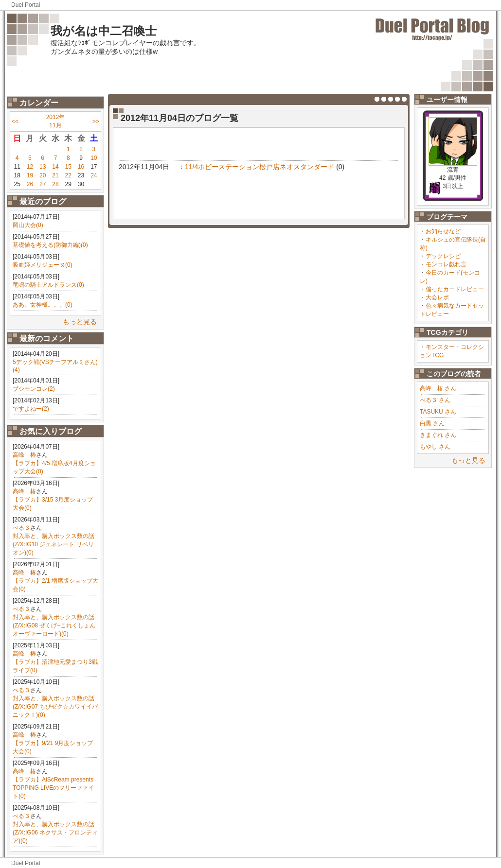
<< (15, 122)
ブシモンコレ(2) (34, 389)
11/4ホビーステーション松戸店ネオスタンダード (259, 167)
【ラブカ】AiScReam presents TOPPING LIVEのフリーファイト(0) (53, 788)
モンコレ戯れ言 (446, 264)
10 (94, 158)
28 (55, 184)
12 (30, 167)
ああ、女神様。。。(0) (43, 305)
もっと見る (80, 322)
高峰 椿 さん (438, 388)
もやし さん (435, 447)
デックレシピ (443, 256)
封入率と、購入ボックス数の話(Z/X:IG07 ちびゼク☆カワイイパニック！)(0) (55, 707)
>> (96, 122)
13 (43, 167)
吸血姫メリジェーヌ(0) (43, 265)
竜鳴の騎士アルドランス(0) (48, 285)
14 (55, 167)
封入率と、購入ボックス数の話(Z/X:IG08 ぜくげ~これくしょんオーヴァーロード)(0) (54, 625)
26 (30, 184)
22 (68, 175)
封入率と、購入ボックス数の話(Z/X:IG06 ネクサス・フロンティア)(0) (55, 833)
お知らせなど (443, 231)
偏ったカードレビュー (455, 289)
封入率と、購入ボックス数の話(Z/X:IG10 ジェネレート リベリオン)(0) (54, 544)
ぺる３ (21, 528)
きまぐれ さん (438, 435)
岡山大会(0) (28, 225)
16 (81, 167)
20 (43, 175)
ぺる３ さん (435, 400)
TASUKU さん (438, 412)
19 (30, 175)
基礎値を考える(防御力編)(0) (50, 245)
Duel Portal (26, 5)
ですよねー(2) (31, 409)
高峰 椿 (24, 455)
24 (94, 175)
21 (55, 175)
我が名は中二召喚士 (104, 31)
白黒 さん (432, 423)
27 (43, 184)
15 (68, 167)
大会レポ (437, 297)
